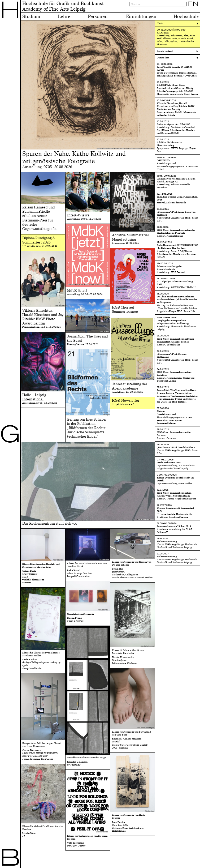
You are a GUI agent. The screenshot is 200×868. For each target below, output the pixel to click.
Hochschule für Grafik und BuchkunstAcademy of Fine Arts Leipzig (63, 6)
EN (193, 4)
